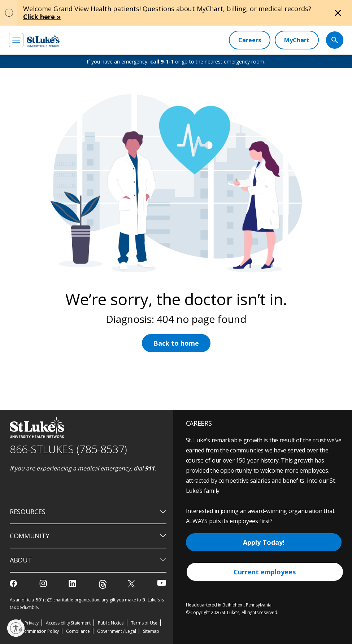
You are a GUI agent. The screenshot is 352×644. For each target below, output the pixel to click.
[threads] (103, 584)
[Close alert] (338, 13)
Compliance (78, 631)
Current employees (265, 572)
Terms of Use (144, 623)
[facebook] (14, 583)
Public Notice (111, 623)
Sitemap (151, 631)
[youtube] (162, 583)
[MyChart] (297, 40)
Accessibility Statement (68, 623)
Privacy (32, 623)
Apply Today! (264, 542)
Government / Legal (116, 631)
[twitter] (132, 584)
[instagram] (44, 583)
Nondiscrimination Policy (34, 631)
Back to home (176, 343)
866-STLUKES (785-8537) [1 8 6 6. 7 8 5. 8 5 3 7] (68, 449)
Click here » (42, 17)
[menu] (16, 40)
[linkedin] (73, 583)
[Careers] (250, 40)
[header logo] (43, 40)
